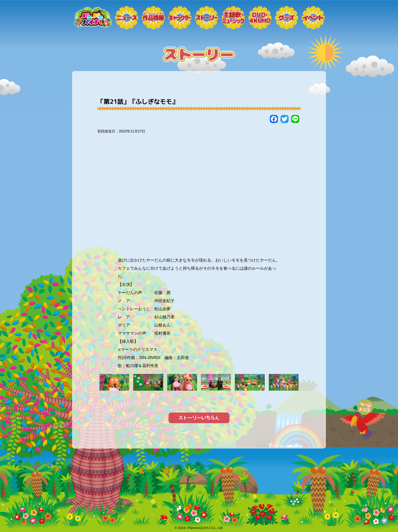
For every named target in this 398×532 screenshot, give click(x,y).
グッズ (287, 18)
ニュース (127, 18)
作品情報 (153, 18)
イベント (313, 18)
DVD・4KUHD (260, 18)
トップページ (92, 18)
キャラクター (180, 18)
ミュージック (233, 18)
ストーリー (207, 18)
